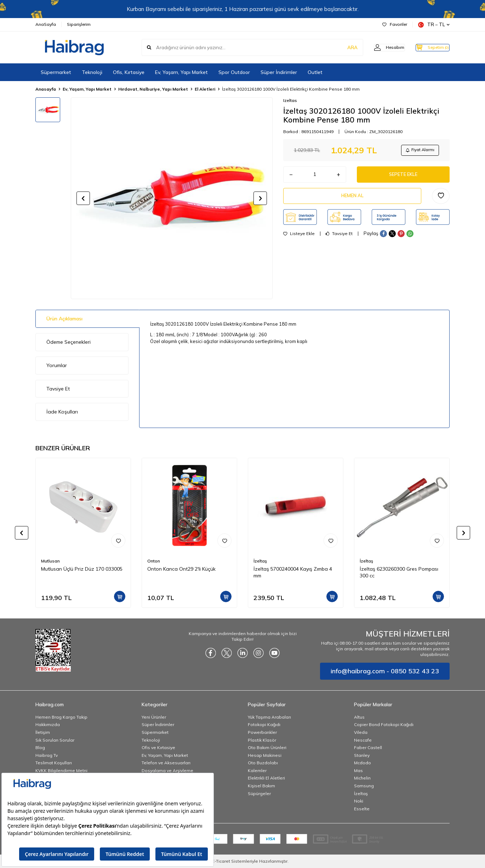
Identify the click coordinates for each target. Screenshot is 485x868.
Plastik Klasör (262, 740)
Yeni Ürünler (154, 717)
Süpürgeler (259, 793)
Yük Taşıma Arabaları (269, 717)
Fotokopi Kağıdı (264, 724)
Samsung (364, 786)
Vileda (361, 732)
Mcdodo (363, 763)
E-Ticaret (221, 861)
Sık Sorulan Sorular (55, 740)
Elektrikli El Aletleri (266, 778)
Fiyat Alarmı (418, 151)
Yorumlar (57, 365)
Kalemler (257, 770)
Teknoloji (92, 72)
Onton (154, 561)
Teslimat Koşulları (54, 763)
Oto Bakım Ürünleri (267, 747)
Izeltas (290, 100)
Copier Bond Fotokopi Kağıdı (384, 724)
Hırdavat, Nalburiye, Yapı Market (153, 89)
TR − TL (434, 25)
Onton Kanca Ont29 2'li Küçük (181, 569)
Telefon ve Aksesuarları (166, 763)
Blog (40, 747)
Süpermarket (56, 72)
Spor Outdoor (234, 72)
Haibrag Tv (47, 755)
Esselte (362, 809)
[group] (172, 198)
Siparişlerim (79, 24)
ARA (339, 47)
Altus (359, 717)
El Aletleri (205, 89)
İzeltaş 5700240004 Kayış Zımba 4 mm (293, 572)
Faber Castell (368, 747)
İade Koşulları (62, 412)
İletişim (43, 732)
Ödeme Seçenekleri (69, 342)
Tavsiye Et (339, 239)
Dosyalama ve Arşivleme (167, 770)
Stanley (362, 755)
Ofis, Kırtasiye (129, 72)
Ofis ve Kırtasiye (158, 747)
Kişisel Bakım (261, 786)
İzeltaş (260, 561)
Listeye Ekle (299, 239)
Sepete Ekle (403, 177)
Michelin (362, 778)
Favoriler (395, 24)
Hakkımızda (48, 724)
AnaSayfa (46, 24)
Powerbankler (262, 732)
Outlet (315, 72)
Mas (358, 770)
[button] (83, 198)
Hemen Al (352, 200)
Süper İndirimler (279, 72)
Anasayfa (46, 89)
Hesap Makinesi (265, 755)
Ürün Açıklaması (64, 319)
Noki (359, 801)
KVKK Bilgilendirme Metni (61, 770)
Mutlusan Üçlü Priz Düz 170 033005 (82, 569)
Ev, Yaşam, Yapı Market (181, 72)
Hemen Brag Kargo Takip (61, 717)
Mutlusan (50, 561)
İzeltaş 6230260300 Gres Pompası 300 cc (399, 572)
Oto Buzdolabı (263, 763)
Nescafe (363, 740)
